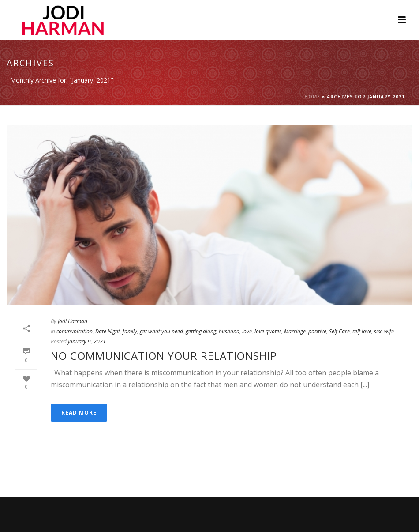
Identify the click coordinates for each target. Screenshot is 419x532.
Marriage (295, 331)
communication (75, 331)
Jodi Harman (73, 321)
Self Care (339, 331)
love (247, 331)
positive (317, 331)
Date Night (108, 331)
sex (378, 331)
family (130, 331)
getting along (201, 331)
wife (389, 331)
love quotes (268, 331)
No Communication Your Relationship (164, 356)
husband (229, 331)
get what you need (161, 331)
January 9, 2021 (87, 341)
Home (312, 97)
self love (362, 331)
